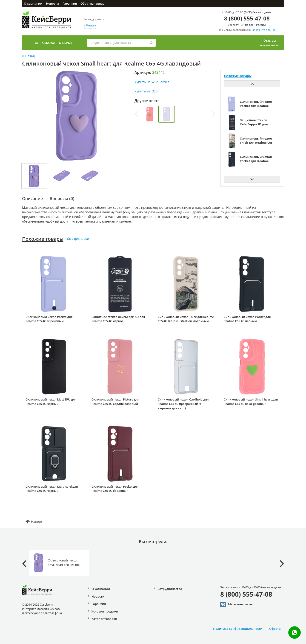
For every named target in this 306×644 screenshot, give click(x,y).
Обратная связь (92, 3)
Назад (28, 56)
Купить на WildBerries (152, 82)
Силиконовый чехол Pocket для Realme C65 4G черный (247, 319)
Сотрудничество (170, 589)
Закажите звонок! (264, 30)
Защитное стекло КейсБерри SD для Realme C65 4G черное (118, 319)
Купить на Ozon (147, 91)
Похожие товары (43, 239)
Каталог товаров (54, 43)
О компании (33, 3)
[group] (150, 114)
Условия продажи (105, 611)
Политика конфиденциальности (238, 629)
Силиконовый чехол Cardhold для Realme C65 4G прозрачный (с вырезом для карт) (183, 404)
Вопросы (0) (62, 198)
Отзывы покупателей (270, 43)
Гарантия (70, 3)
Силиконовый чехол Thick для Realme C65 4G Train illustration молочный (186, 319)
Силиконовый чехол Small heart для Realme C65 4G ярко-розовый (251, 402)
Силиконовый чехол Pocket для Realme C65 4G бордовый (115, 489)
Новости (52, 3)
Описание (32, 198)
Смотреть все (78, 239)
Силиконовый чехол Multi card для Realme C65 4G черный (52, 489)
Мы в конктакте (236, 604)
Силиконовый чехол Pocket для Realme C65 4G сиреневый (49, 319)
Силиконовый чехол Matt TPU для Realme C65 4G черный (51, 402)
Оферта (275, 629)
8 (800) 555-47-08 (247, 18)
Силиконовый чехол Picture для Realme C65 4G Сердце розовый (115, 402)
